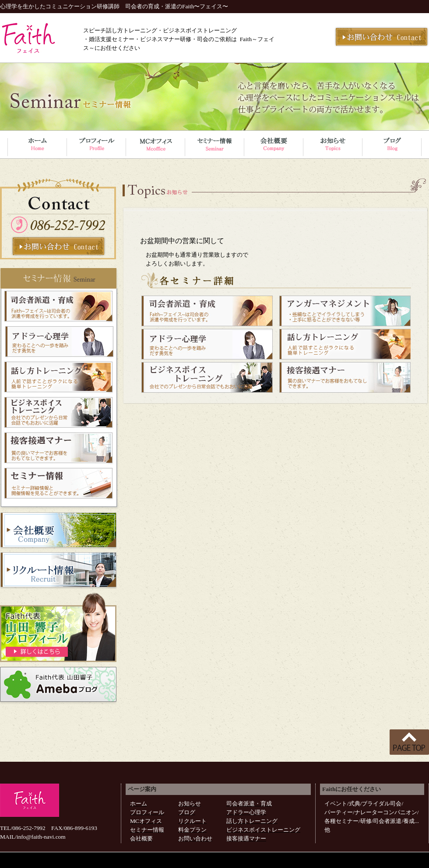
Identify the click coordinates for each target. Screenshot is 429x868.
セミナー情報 (147, 830)
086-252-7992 (29, 828)
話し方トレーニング (252, 821)
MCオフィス (146, 821)
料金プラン (192, 830)
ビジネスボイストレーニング (263, 830)
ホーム (139, 804)
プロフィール (147, 812)
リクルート (192, 821)
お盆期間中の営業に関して (182, 241)
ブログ (187, 812)
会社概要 (141, 838)
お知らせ (190, 804)
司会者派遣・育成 (249, 804)
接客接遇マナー (246, 838)
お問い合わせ (195, 838)
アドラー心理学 (246, 812)
